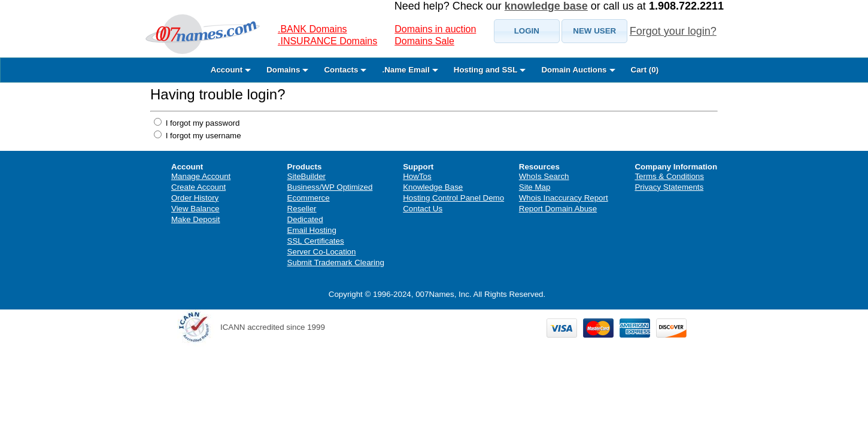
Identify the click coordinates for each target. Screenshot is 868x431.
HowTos (417, 176)
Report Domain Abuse (558, 209)
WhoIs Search (544, 176)
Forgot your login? (673, 31)
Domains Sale (424, 41)
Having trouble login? (218, 94)
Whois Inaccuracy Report (564, 198)
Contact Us (423, 209)
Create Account (198, 187)
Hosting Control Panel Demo (453, 198)
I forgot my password (201, 123)
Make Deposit (196, 219)
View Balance (195, 209)
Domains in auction (435, 29)
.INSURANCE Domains (327, 41)
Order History (195, 198)
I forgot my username (202, 136)
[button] (527, 31)
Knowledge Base (433, 187)
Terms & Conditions (669, 176)
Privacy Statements (669, 187)
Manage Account (201, 176)
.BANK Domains (312, 29)
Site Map (535, 187)
